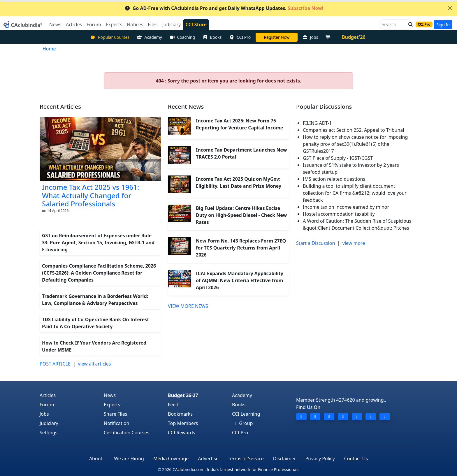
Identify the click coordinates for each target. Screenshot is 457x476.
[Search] (394, 24)
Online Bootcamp (277, 37)
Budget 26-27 (183, 395)
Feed (173, 405)
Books (212, 37)
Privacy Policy (320, 459)
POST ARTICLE (55, 364)
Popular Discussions (324, 107)
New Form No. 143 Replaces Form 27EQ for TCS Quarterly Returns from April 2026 (241, 248)
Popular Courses (110, 37)
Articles (48, 395)
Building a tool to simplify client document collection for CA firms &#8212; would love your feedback (355, 193)
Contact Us (356, 459)
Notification (117, 423)
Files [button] (153, 24)
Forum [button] (94, 24)
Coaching (182, 37)
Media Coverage (171, 459)
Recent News (186, 107)
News (110, 395)
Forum (47, 405)
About (96, 459)
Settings (49, 433)
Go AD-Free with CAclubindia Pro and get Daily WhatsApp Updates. (224, 8)
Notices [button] (135, 24)
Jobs (310, 37)
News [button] (55, 24)
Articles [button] (74, 24)
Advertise (208, 459)
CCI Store (196, 24)
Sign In (443, 25)
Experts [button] (114, 24)
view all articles (94, 364)
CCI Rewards (182, 433)
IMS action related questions (334, 179)
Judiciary (49, 423)
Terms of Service (246, 459)
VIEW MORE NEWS (188, 306)
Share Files (115, 414)
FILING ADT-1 (317, 123)
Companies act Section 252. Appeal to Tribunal (353, 130)
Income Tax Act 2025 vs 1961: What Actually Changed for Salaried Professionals (90, 195)
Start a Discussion (315, 243)
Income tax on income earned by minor (346, 207)
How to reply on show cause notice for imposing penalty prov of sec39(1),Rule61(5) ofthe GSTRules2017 (355, 144)
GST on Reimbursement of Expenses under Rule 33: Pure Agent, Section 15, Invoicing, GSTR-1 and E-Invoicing (98, 243)
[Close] (450, 8)
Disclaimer (285, 459)
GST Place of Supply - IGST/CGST (338, 158)
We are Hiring (129, 459)
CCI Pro (240, 37)
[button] (409, 24)
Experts (112, 405)
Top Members (183, 423)
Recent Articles (60, 107)
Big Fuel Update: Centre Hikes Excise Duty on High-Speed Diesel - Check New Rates (241, 215)
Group (242, 423)
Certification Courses (126, 433)
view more (354, 243)
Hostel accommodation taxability (339, 214)
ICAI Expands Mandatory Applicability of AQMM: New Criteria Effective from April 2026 (240, 280)
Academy (150, 37)
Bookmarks (180, 414)
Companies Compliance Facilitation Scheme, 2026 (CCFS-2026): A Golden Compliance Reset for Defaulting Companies (99, 273)
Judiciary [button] (171, 24)
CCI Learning (246, 414)
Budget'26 (354, 37)
